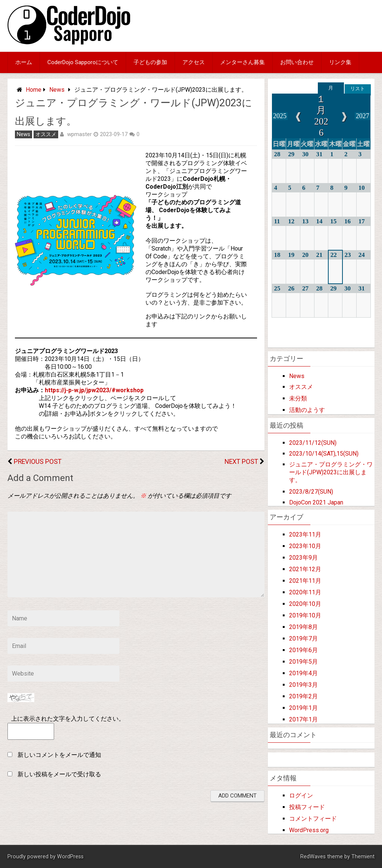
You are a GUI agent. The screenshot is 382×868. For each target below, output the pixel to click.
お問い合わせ (297, 62)
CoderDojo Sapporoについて (83, 62)
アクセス (194, 62)
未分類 (298, 398)
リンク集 (340, 62)
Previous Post (38, 462)
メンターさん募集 (242, 62)
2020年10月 (305, 604)
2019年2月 (303, 696)
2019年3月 (303, 685)
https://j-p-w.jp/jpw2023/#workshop (94, 390)
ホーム (24, 62)
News (57, 90)
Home (34, 90)
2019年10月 (305, 615)
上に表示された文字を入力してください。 (68, 719)
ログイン (301, 795)
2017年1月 (303, 719)
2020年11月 (305, 592)
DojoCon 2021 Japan (316, 502)
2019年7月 (303, 639)
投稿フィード (307, 807)
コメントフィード (313, 819)
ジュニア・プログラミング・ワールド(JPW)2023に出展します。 (331, 472)
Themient (363, 857)
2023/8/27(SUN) (311, 492)
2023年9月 (303, 558)
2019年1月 (303, 708)
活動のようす (307, 410)
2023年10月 (305, 546)
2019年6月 (303, 650)
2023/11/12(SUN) (313, 443)
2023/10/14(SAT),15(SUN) (324, 454)
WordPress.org (309, 830)
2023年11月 (305, 534)
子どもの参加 (150, 62)
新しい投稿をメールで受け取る (59, 774)
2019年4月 (303, 673)
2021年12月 (305, 569)
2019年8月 (303, 627)
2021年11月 (305, 581)
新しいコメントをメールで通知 (59, 755)
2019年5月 (303, 662)
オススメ (46, 134)
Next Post (241, 462)
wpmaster (79, 134)
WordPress (70, 857)
